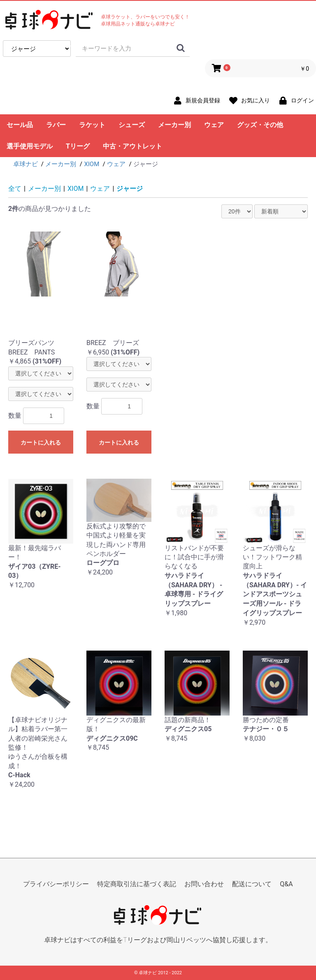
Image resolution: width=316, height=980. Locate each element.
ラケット (92, 125)
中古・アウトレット (132, 146)
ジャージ (130, 189)
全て (15, 189)
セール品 (20, 125)
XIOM (76, 189)
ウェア (214, 125)
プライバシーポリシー (56, 884)
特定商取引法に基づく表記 (137, 884)
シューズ (132, 125)
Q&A (286, 884)
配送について (252, 884)
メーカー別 (174, 125)
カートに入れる (41, 443)
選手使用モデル (30, 146)
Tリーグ (78, 146)
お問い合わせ (204, 884)
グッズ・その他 (260, 125)
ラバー (56, 125)
